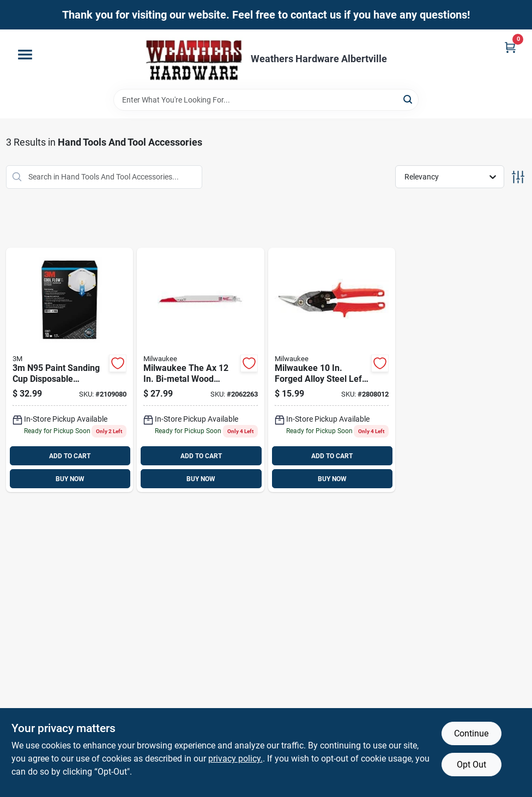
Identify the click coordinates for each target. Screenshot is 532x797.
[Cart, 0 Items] (510, 47)
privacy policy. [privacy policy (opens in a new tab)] (235, 759)
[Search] (409, 99)
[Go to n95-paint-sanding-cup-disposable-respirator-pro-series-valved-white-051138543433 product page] (70, 370)
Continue (471, 733)
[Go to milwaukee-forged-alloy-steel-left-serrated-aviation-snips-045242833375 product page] (332, 370)
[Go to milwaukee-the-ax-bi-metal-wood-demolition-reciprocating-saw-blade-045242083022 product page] (201, 370)
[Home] (194, 59)
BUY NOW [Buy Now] (70, 479)
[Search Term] (266, 100)
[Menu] (25, 55)
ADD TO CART (70, 456)
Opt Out (471, 765)
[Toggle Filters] (518, 177)
